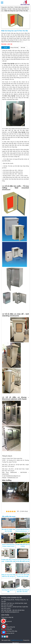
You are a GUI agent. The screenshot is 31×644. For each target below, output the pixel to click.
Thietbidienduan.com (13, 478)
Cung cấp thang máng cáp (8, 627)
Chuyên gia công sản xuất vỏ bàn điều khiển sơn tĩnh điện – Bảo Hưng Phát (23, 561)
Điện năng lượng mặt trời (8, 633)
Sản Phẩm (10, 7)
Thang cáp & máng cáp (7, 617)
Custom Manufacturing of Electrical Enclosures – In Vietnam (23, 531)
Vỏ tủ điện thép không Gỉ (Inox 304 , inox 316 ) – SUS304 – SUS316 (23, 592)
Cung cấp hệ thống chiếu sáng (9, 631)
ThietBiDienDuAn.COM (17, 640)
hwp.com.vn (15, 643)
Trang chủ (4, 7)
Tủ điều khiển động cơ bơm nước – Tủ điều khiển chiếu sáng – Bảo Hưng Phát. (8, 561)
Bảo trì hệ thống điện (7, 629)
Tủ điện (10, 9)
